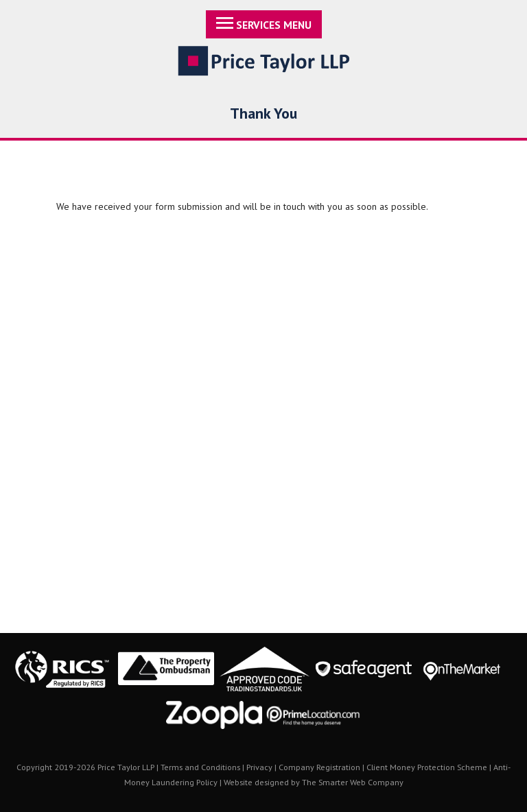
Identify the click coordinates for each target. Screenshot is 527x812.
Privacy (259, 767)
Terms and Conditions (200, 767)
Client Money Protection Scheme (427, 767)
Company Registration (319, 767)
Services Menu (264, 24)
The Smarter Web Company (353, 782)
